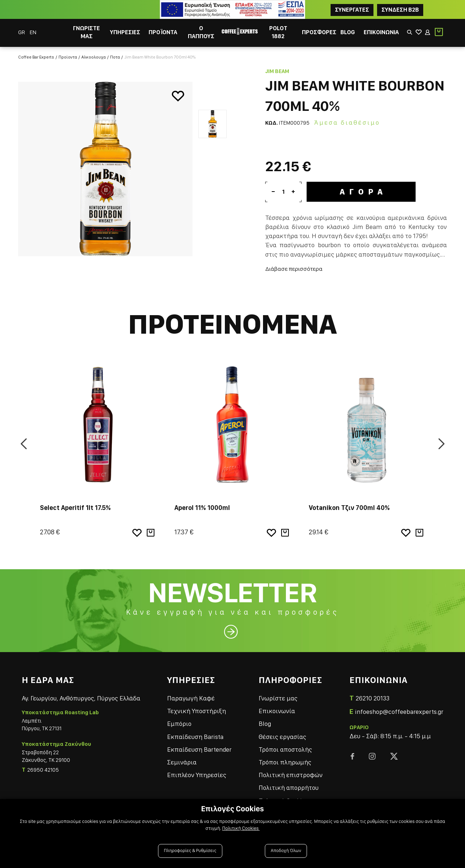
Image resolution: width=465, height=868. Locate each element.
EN (33, 32)
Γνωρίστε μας (278, 698)
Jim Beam (277, 71)
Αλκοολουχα (94, 57)
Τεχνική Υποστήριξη (197, 711)
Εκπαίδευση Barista (195, 737)
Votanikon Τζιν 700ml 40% (349, 508)
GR (22, 32)
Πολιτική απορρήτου (289, 787)
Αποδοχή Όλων (286, 851)
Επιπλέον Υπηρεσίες (197, 775)
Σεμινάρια (182, 762)
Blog (265, 724)
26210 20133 (373, 698)
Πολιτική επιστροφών (291, 775)
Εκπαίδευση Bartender (199, 749)
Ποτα (115, 57)
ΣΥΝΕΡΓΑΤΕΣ (352, 10)
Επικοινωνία (277, 711)
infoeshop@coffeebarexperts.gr (399, 712)
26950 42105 (43, 770)
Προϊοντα (68, 57)
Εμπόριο (179, 724)
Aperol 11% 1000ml (202, 508)
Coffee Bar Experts (36, 57)
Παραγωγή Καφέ (191, 698)
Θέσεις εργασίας (282, 737)
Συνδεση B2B (400, 10)
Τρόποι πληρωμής (285, 762)
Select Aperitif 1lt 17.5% (75, 508)
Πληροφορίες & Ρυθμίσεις (190, 851)
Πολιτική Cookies (241, 828)
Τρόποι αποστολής (285, 749)
